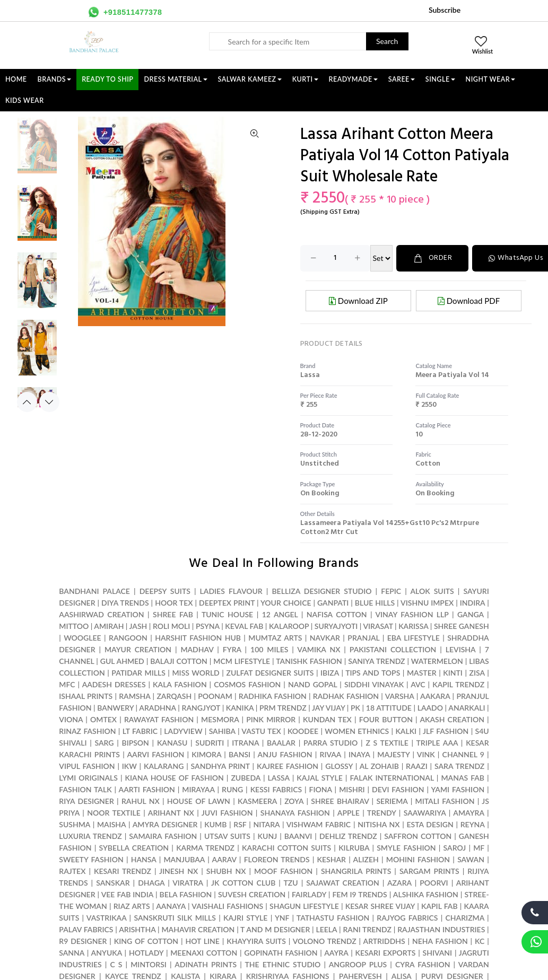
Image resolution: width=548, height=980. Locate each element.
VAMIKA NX (319, 649)
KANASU (172, 743)
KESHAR (332, 859)
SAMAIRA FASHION (163, 836)
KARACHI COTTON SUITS (286, 848)
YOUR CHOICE (286, 603)
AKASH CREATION (452, 719)
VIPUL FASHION (87, 766)
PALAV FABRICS (86, 929)
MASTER (422, 673)
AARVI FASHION (155, 754)
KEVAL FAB (244, 626)
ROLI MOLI (171, 626)
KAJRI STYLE (245, 918)
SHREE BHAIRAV (340, 801)
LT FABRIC (140, 731)
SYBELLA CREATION (134, 848)
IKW (129, 766)
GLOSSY (339, 766)
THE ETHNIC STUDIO (283, 964)
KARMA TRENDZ (205, 848)
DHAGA (151, 883)
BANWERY (115, 708)
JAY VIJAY (328, 708)
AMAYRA (468, 813)
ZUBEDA (246, 778)
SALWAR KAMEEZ (250, 79)
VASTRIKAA (107, 918)
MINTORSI (149, 964)
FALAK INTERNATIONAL (392, 778)
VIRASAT (378, 626)
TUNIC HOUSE (227, 614)
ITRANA (245, 743)
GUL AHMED (122, 661)
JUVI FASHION (227, 813)
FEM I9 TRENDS (359, 894)
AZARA (399, 883)
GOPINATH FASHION (281, 953)
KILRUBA (354, 848)
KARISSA (413, 626)
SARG (104, 743)
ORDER (433, 258)
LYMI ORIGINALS (88, 778)
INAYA (359, 754)
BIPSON (135, 743)
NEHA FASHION (440, 941)
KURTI (305, 79)
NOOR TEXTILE (114, 813)
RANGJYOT (201, 708)
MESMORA (220, 719)
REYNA (473, 824)
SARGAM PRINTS (429, 871)
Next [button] (49, 402)
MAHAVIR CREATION (198, 929)
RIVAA (331, 754)
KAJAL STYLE (320, 778)
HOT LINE (202, 941)
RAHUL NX (141, 801)
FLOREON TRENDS (277, 859)
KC (480, 941)
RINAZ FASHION (87, 731)
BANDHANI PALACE (94, 591)
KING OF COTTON (146, 941)
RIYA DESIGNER (86, 801)
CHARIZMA (465, 918)
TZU (291, 883)
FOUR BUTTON (386, 719)
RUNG (232, 789)
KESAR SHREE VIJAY (380, 906)
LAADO (430, 708)
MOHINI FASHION (418, 859)
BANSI (240, 754)
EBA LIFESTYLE (414, 638)
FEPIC (391, 591)
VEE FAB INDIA (127, 894)
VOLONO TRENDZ (325, 941)
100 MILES (269, 649)
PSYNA (208, 626)
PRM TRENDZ (283, 708)
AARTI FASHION (147, 789)
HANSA (144, 859)
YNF (282, 918)
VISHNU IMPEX (427, 603)
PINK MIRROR (271, 719)
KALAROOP (289, 626)
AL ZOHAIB (379, 766)
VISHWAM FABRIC (319, 824)
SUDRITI (210, 743)
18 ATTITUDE (389, 708)
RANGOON (128, 638)
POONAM (215, 696)
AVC (418, 684)
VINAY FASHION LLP (412, 614)
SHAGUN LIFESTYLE (304, 906)
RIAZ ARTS (132, 906)
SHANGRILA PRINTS (356, 871)
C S (116, 964)
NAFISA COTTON (337, 614)
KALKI (406, 731)
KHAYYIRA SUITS (256, 941)
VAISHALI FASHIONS (227, 906)
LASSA (279, 778)
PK (355, 708)
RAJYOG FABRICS (407, 918)
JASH (138, 626)
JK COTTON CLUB (243, 883)
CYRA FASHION (423, 964)
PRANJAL (363, 638)
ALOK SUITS (432, 591)
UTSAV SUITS (227, 836)
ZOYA (294, 801)
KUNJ (268, 836)
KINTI (453, 673)
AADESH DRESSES (114, 684)
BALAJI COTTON (179, 661)
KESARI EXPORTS (386, 953)
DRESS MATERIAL (175, 79)
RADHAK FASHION (346, 696)
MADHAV (197, 649)
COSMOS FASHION (247, 684)
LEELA (327, 929)
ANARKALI (467, 708)
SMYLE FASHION (406, 848)
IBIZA (330, 673)
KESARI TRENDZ (123, 871)
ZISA (477, 673)
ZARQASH (174, 696)
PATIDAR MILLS (138, 673)
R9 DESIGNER (83, 941)
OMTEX (103, 719)
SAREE (402, 79)
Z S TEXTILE (387, 743)
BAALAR (281, 743)
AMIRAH (109, 626)
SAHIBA (222, 731)
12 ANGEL (280, 614)
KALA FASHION (180, 684)
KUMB (215, 824)
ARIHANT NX (171, 813)
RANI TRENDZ (367, 929)
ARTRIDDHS (384, 941)
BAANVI (298, 836)
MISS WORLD (195, 673)
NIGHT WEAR (491, 79)
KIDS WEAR (25, 100)
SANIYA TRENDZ (376, 661)
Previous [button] (27, 402)
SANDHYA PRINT (220, 766)
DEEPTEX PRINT (227, 603)
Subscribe (445, 10)
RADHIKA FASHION (273, 696)
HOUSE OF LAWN (199, 801)
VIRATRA (188, 883)
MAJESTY (393, 754)
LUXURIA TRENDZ (90, 836)
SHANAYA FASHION (295, 813)
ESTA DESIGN (430, 824)
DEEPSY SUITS (165, 591)
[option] (37, 151)
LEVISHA (460, 649)
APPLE (349, 813)
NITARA (266, 824)
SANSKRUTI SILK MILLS (175, 918)
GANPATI (333, 603)
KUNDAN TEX (327, 719)
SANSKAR (113, 883)
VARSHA (400, 696)
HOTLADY (146, 953)
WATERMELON (437, 661)
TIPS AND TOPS (373, 673)
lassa (310, 375)
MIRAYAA (198, 789)
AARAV (224, 859)
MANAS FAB (463, 778)
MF (479, 848)
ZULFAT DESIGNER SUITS (270, 673)
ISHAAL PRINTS (86, 696)
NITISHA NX (379, 824)
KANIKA (240, 708)
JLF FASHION (446, 731)
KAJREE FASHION (288, 766)
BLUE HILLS (375, 603)
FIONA (321, 789)
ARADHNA (157, 708)
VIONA (71, 719)
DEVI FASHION (398, 789)
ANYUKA (107, 953)
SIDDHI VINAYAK (374, 684)
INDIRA (473, 603)
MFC (67, 684)
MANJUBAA (184, 859)
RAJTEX (72, 871)
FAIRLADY (309, 894)
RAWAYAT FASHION (159, 719)
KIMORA (206, 754)
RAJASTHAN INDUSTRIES (441, 929)
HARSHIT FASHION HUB (198, 638)
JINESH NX (179, 871)
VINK (426, 754)
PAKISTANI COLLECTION (393, 649)
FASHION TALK (85, 789)
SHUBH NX (226, 871)
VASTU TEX (261, 731)
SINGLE (440, 79)
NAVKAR (325, 638)
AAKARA (435, 696)
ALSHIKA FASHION (426, 894)
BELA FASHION (186, 894)
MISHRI (352, 789)
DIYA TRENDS (125, 603)
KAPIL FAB (440, 906)
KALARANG (164, 766)
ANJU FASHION (285, 754)
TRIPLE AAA (437, 743)
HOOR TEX (174, 603)
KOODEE (303, 731)
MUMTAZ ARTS (275, 638)
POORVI (434, 883)
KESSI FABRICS (276, 789)
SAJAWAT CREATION (343, 883)
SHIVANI (438, 953)
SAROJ (455, 848)
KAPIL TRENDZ (458, 684)
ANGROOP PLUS (358, 964)
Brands (55, 79)
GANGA (471, 614)
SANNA (72, 953)
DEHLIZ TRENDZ (348, 836)
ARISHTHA (137, 929)
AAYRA (336, 953)
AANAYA (171, 906)
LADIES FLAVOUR (231, 591)
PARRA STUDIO (330, 743)
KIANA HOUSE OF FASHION (175, 778)
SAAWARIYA (425, 813)
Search (387, 41)
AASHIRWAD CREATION (101, 614)
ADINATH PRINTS (206, 964)
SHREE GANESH (462, 626)
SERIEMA (392, 801)
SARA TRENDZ (459, 766)
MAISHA (111, 824)
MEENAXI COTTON (204, 953)
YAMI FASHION (458, 789)
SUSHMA (75, 824)
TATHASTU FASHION (333, 918)
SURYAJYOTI (336, 626)
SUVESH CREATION (252, 894)
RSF (240, 824)
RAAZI (417, 766)
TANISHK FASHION (309, 661)
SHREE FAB (173, 614)
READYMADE (353, 79)
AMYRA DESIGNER (165, 824)
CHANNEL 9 (463, 754)
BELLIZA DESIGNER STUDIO (321, 591)
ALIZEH (366, 859)
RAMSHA (134, 696)
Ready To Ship (107, 79)
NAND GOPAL (312, 684)
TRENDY (381, 813)
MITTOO (74, 626)
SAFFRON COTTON (418, 836)
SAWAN (471, 859)
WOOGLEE (82, 638)
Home (16, 79)
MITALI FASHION (445, 801)
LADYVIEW (183, 731)
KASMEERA (257, 801)
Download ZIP (358, 301)
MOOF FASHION (283, 871)
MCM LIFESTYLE (242, 661)
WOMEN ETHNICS (357, 731)
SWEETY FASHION (91, 859)
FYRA (232, 649)
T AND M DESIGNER (275, 929)
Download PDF (469, 301)
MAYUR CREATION (138, 649)
